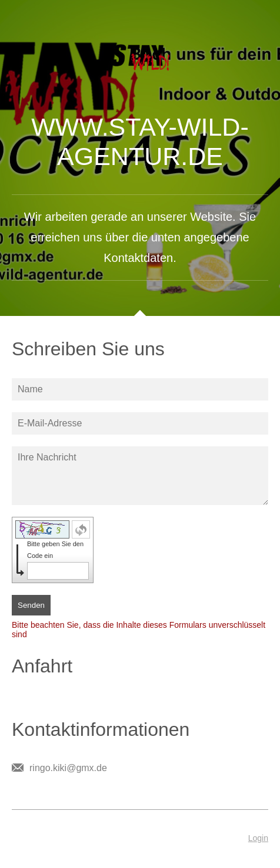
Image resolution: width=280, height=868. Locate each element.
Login (258, 838)
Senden (31, 605)
